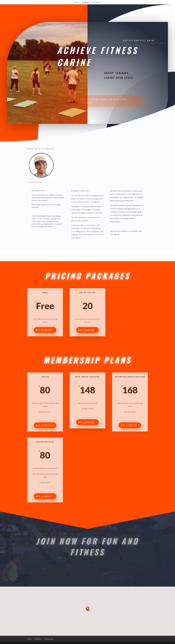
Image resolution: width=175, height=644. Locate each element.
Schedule (85, 3)
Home (77, 3)
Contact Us (96, 3)
